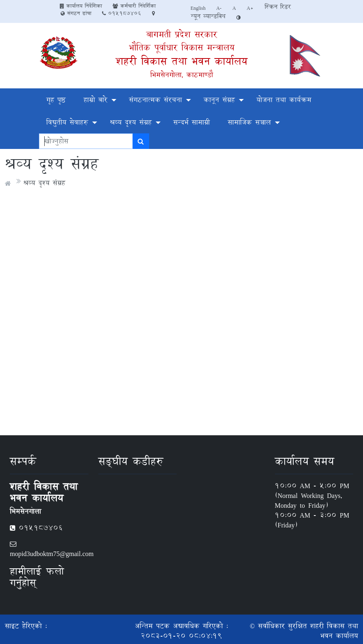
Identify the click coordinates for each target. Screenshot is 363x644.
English (198, 8)
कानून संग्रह (219, 100)
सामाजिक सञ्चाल (249, 122)
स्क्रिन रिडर (278, 7)
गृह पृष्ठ (56, 100)
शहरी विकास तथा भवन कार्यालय (182, 61)
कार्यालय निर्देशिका (81, 6)
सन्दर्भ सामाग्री (192, 122)
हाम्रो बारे (95, 100)
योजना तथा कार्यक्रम (284, 100)
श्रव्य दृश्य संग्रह (131, 122)
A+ (250, 8)
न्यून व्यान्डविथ (208, 16)
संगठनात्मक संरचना (155, 100)
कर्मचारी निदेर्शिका (134, 6)
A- (219, 8)
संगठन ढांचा (76, 13)
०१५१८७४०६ (122, 13)
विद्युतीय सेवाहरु (67, 122)
